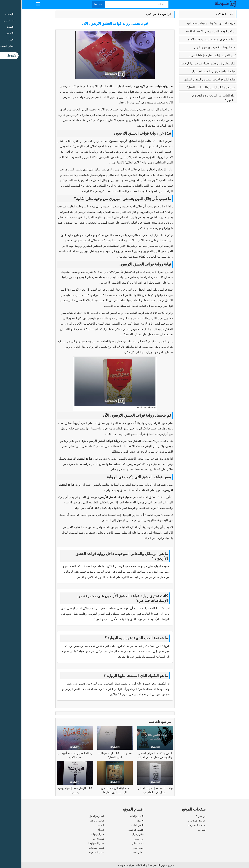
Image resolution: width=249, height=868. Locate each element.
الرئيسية (145, 14)
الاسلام (119, 821)
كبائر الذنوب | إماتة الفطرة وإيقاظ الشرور (191, 55)
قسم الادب (131, 14)
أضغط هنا (93, 464)
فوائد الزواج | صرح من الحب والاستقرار (192, 72)
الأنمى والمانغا (115, 816)
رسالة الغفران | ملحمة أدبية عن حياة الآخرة (190, 39)
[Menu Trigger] (17, 4)
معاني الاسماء (115, 852)
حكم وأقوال (116, 834)
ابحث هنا (77, 4)
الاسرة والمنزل (75, 816)
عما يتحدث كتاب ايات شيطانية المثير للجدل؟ (190, 88)
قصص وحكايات (75, 848)
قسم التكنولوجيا (75, 843)
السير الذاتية (116, 825)
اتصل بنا (180, 830)
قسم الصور (116, 848)
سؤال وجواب (76, 834)
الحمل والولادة (75, 821)
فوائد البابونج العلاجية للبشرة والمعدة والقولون (188, 80)
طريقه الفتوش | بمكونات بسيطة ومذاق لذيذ (190, 23)
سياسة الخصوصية (175, 825)
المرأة (79, 830)
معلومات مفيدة (75, 852)
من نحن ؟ (179, 816)
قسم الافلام (116, 843)
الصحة (79, 825)
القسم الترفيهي (114, 830)
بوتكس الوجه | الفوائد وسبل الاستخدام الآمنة (189, 31)
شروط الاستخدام (175, 821)
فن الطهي (117, 839)
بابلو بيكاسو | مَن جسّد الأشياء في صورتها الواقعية (187, 64)
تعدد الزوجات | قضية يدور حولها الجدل (193, 47)
